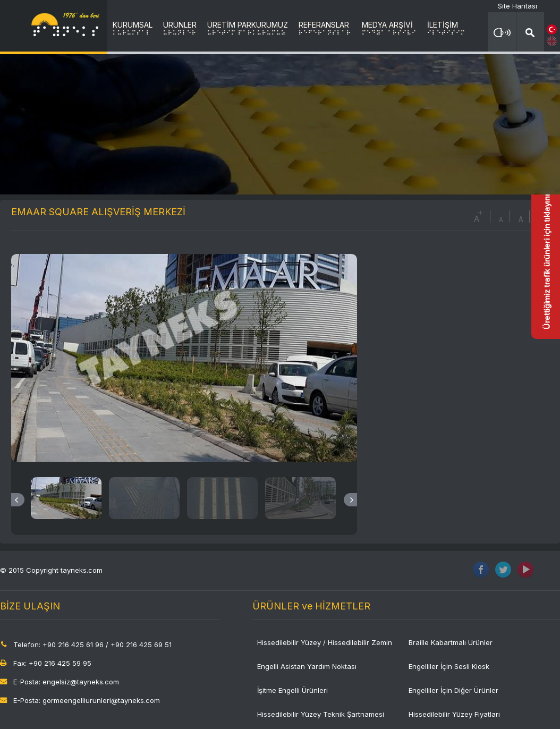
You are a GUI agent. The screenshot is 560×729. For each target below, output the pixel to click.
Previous (18, 500)
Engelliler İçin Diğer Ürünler (453, 690)
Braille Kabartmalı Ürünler (451, 642)
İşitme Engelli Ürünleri (292, 690)
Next (350, 500)
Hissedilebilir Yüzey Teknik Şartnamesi (321, 714)
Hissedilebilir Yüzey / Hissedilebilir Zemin (325, 642)
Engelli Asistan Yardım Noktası (307, 666)
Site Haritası (517, 6)
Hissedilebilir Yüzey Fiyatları (454, 714)
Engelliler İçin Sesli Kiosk (449, 666)
